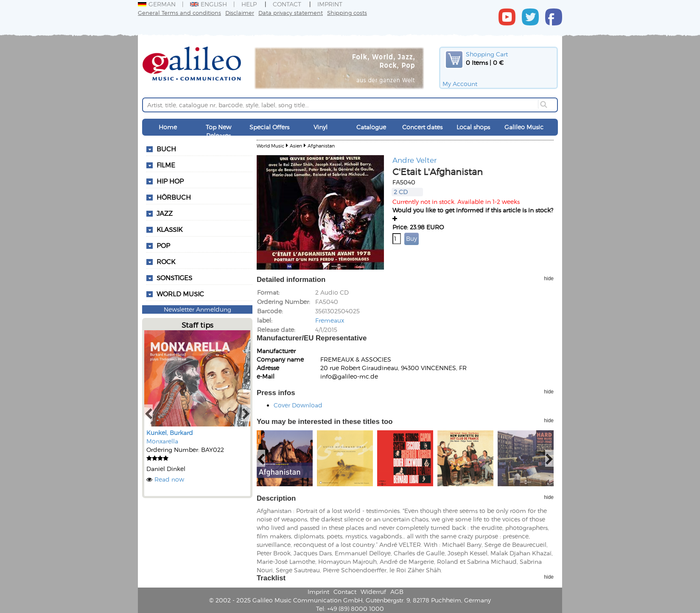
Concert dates (422, 127)
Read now (169, 479)
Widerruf (373, 592)
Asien (296, 146)
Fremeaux (330, 320)
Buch (166, 149)
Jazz (165, 213)
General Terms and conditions (179, 13)
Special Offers (269, 127)
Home (168, 127)
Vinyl (321, 127)
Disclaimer (240, 13)
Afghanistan (321, 146)
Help (249, 4)
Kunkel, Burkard (170, 433)
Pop (163, 245)
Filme (166, 165)
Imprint (330, 4)
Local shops (473, 127)
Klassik (169, 229)
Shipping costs (347, 13)
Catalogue (371, 127)
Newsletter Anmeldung (197, 309)
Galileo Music (524, 127)
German (157, 4)
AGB (397, 592)
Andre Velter (414, 160)
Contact (287, 4)
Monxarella (162, 441)
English (209, 4)
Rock (166, 262)
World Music (180, 294)
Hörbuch (174, 197)
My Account (460, 84)
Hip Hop (170, 181)
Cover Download (298, 405)
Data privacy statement (291, 13)
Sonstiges (174, 278)
